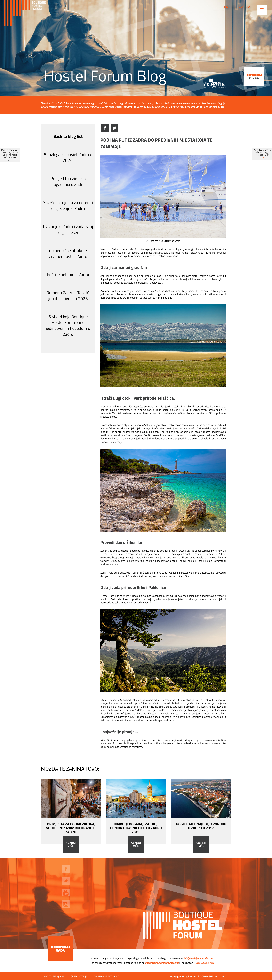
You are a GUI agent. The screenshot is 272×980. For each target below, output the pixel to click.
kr (248, 7)
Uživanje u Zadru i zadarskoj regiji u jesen (68, 229)
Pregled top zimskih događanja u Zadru (68, 181)
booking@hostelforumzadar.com (162, 963)
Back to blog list (68, 136)
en (226, 7)
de (233, 7)
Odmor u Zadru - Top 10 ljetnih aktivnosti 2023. (68, 296)
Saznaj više (71, 844)
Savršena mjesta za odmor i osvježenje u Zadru (68, 205)
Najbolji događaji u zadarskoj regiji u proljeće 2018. (262, 152)
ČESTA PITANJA (79, 976)
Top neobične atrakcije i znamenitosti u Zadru (68, 253)
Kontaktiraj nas (54, 976)
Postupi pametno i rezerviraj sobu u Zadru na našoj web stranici (10, 153)
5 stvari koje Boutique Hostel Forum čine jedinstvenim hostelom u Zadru (68, 325)
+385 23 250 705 (204, 963)
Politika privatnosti (107, 976)
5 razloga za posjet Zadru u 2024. (68, 157)
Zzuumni (105, 291)
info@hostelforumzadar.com (198, 958)
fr (241, 7)
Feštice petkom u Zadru (68, 275)
